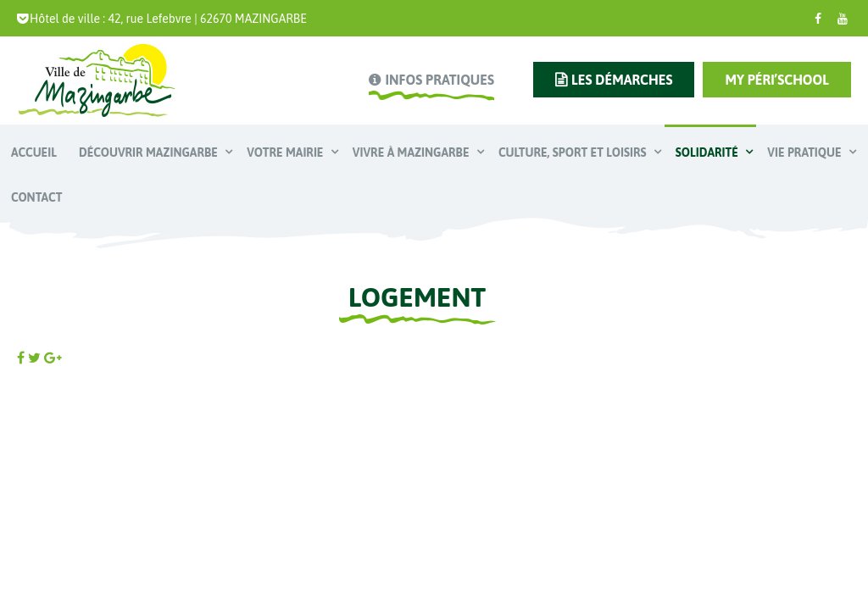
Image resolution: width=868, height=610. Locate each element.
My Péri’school (777, 80)
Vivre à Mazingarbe (412, 152)
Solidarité (708, 152)
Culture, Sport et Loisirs (574, 152)
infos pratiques (439, 80)
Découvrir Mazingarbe (150, 152)
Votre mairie (287, 152)
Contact (36, 197)
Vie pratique (806, 152)
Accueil (34, 152)
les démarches (622, 80)
